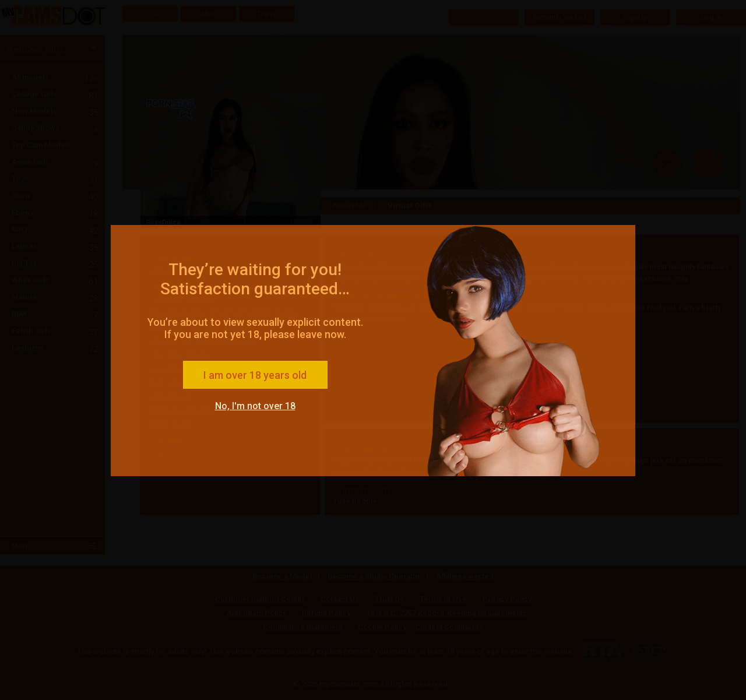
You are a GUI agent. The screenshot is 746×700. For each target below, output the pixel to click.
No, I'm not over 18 (255, 406)
